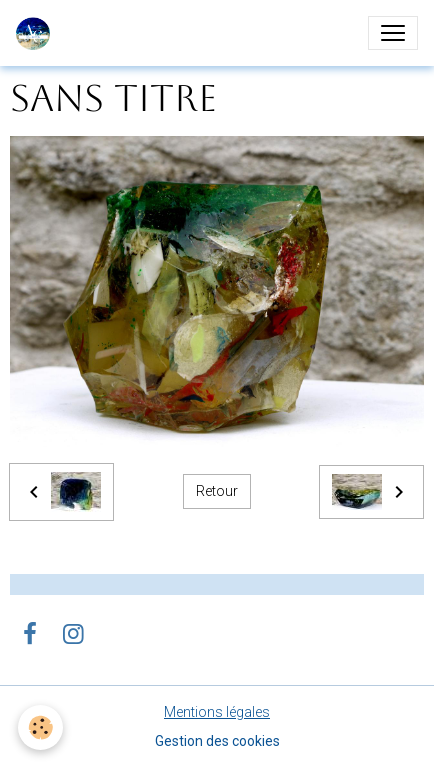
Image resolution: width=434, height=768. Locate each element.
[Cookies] (40, 727)
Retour (217, 491)
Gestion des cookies (217, 741)
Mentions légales (217, 712)
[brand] (37, 33)
